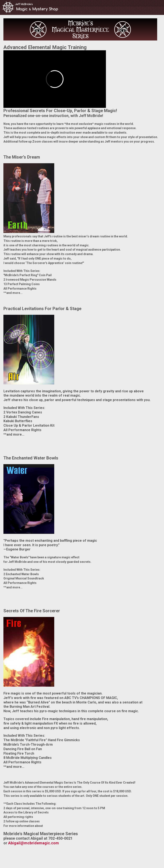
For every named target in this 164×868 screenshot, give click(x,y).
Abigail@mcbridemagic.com (34, 843)
